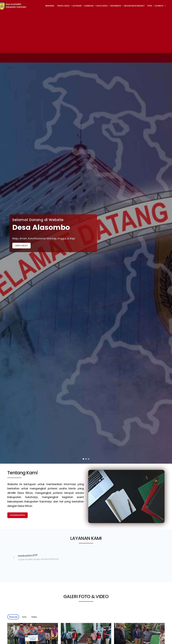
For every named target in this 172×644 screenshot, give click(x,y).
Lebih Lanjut (21, 246)
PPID (150, 6)
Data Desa (102, 6)
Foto (24, 617)
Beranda (50, 6)
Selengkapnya (17, 515)
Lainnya (159, 6)
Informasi (116, 6)
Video (34, 617)
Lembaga (89, 6)
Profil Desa (63, 6)
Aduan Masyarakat (134, 6)
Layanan (77, 6)
